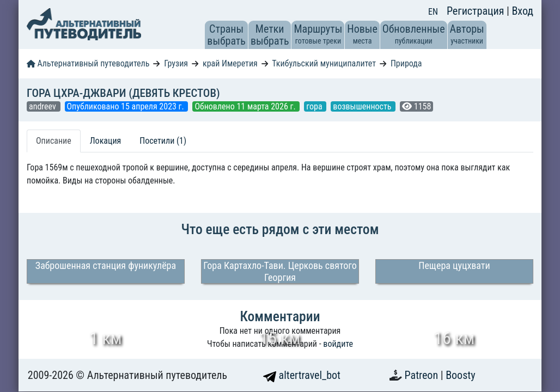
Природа (406, 63)
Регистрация (477, 11)
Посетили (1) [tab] (163, 141)
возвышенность (363, 106)
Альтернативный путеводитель (88, 63)
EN (433, 12)
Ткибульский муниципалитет (324, 63)
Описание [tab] (54, 141)
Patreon (423, 375)
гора (315, 106)
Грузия (176, 63)
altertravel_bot (302, 375)
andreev (44, 106)
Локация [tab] (106, 141)
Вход (522, 11)
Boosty (460, 375)
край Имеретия (230, 63)
